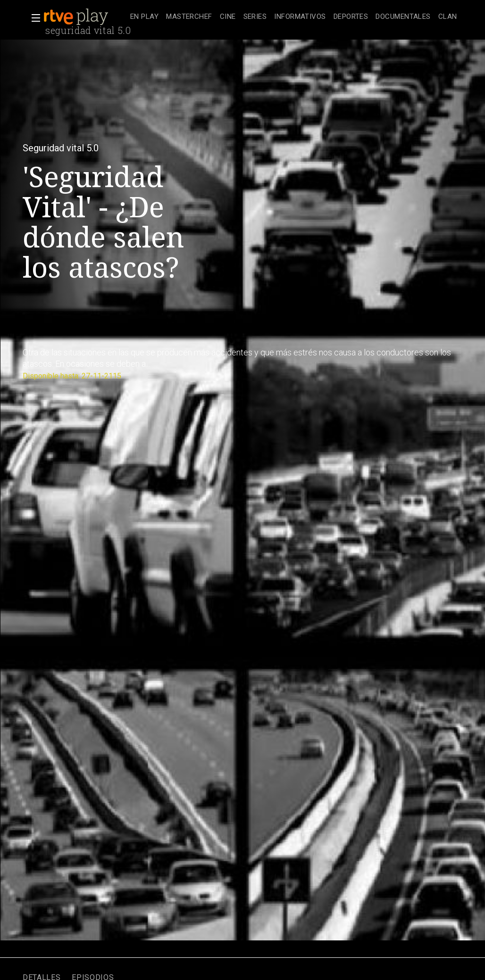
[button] (33, 18)
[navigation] (294, 17)
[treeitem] (144, 17)
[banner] (85, 17)
